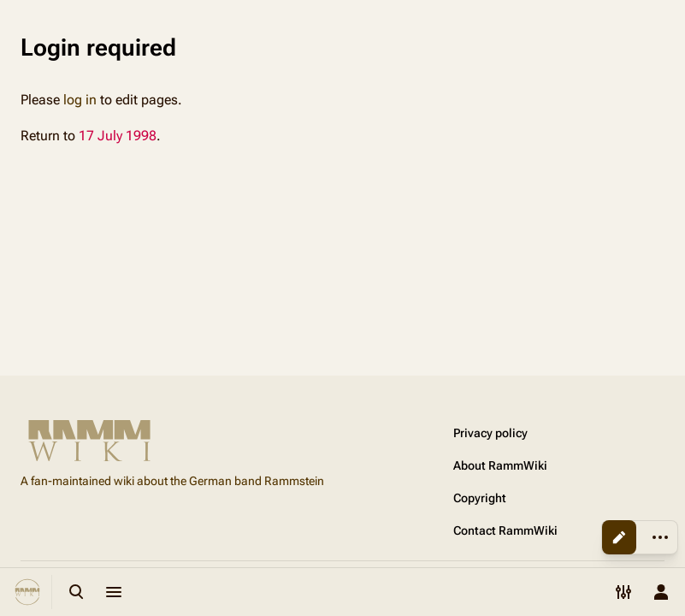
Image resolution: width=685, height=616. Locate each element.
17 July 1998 (118, 136)
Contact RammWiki (505, 530)
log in (80, 100)
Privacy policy (490, 433)
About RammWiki (500, 465)
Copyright (480, 498)
